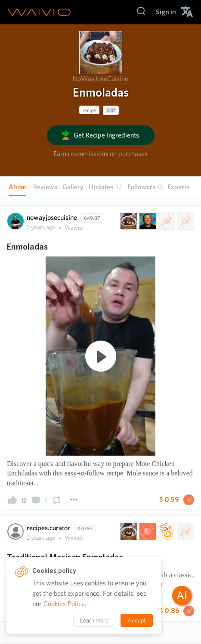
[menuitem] (166, 12)
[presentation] (101, 53)
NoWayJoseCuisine (100, 79)
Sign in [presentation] (166, 12)
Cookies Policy (64, 604)
